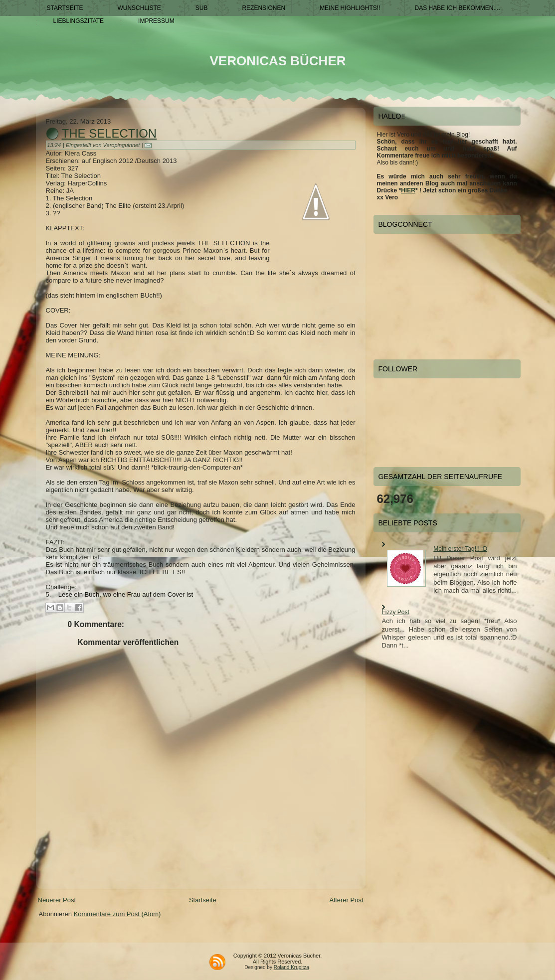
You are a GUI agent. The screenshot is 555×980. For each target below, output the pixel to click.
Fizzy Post (396, 612)
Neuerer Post (57, 900)
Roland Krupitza (291, 967)
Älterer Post (347, 900)
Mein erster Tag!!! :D (460, 549)
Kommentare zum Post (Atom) (117, 914)
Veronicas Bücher (277, 61)
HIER (408, 190)
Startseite (203, 900)
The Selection (109, 133)
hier (107, 430)
